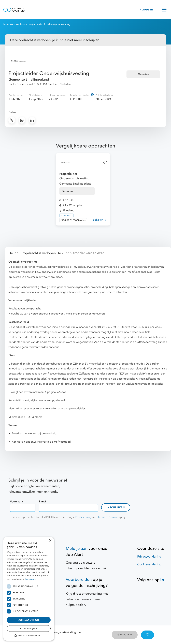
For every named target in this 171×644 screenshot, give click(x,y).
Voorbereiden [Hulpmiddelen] (79, 580)
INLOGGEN (146, 10)
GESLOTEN (125, 635)
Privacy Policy (84, 517)
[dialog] (29, 589)
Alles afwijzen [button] (29, 628)
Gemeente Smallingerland (29, 79)
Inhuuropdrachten (14, 24)
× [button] (50, 541)
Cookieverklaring (149, 564)
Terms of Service (108, 517)
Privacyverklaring (149, 557)
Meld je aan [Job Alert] (77, 549)
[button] (29, 636)
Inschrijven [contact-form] (116, 507)
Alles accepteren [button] (29, 620)
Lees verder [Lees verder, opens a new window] (31, 579)
